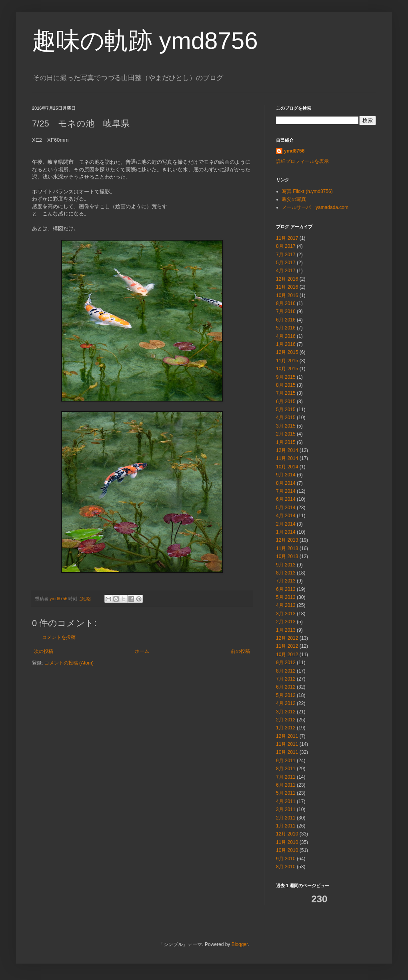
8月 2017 (286, 246)
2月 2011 (286, 818)
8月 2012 (286, 671)
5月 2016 (286, 328)
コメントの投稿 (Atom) (69, 663)
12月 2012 (287, 638)
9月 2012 (286, 663)
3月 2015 (286, 426)
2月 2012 (286, 720)
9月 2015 (286, 377)
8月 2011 (286, 769)
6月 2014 (286, 499)
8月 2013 (286, 573)
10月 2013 (287, 556)
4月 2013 (286, 605)
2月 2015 (286, 434)
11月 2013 (287, 548)
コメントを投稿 (59, 637)
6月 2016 (286, 320)
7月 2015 (286, 393)
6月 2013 (286, 589)
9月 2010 (286, 859)
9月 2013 (286, 565)
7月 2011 (286, 777)
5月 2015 (286, 410)
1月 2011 (286, 826)
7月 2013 (286, 581)
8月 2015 (286, 385)
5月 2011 (286, 793)
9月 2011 (286, 761)
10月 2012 (287, 655)
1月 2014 (286, 532)
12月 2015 (287, 352)
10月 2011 (287, 752)
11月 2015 (287, 361)
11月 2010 (287, 842)
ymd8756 (294, 151)
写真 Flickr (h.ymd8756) (307, 191)
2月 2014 (286, 524)
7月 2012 (286, 679)
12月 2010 (287, 834)
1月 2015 (286, 442)
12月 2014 (287, 450)
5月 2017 (286, 263)
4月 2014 (286, 516)
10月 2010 (287, 850)
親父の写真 (294, 199)
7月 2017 (286, 255)
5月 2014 (286, 508)
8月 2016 (286, 303)
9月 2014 (286, 475)
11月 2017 (287, 238)
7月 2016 (286, 311)
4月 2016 (286, 336)
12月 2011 (287, 736)
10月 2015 (287, 369)
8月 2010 (286, 867)
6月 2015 (286, 402)
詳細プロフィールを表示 (302, 161)
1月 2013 (286, 630)
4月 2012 (286, 703)
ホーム (142, 651)
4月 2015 (286, 418)
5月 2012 (286, 695)
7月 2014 (286, 491)
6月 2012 (286, 687)
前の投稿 (240, 651)
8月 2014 (286, 483)
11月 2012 (287, 646)
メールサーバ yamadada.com (315, 207)
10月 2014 (287, 467)
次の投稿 (44, 651)
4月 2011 (286, 801)
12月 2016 (287, 279)
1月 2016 (286, 344)
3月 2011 (286, 809)
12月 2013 (287, 540)
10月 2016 (287, 295)
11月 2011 (287, 744)
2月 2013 (286, 622)
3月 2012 (286, 712)
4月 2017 (286, 271)
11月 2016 (287, 287)
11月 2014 (287, 458)
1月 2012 (286, 728)
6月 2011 (286, 785)
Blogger (240, 944)
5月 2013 (286, 597)
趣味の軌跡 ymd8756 (145, 41)
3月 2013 (286, 614)
